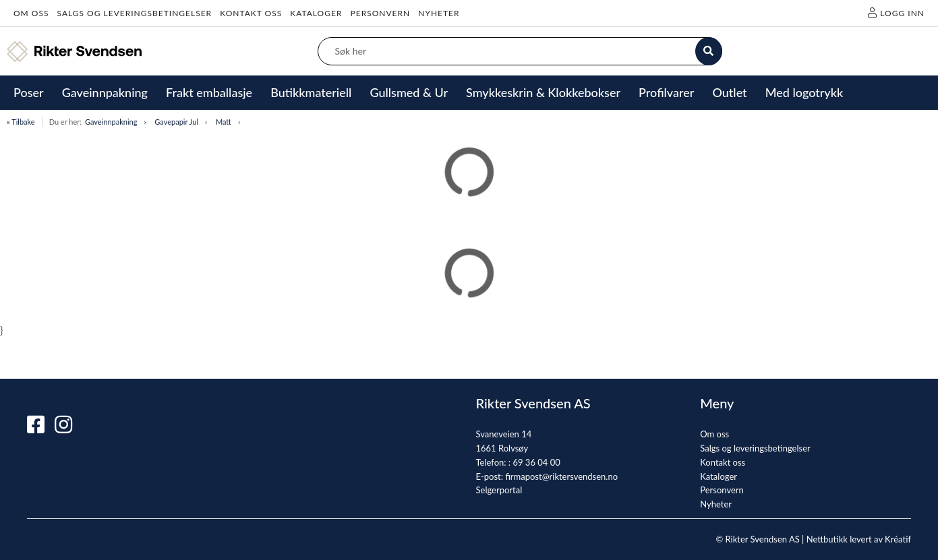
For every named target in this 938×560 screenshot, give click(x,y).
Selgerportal (499, 490)
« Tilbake (21, 122)
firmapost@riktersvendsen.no (561, 476)
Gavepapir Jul (176, 122)
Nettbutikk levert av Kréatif (859, 539)
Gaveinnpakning (111, 122)
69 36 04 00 (536, 462)
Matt (224, 122)
